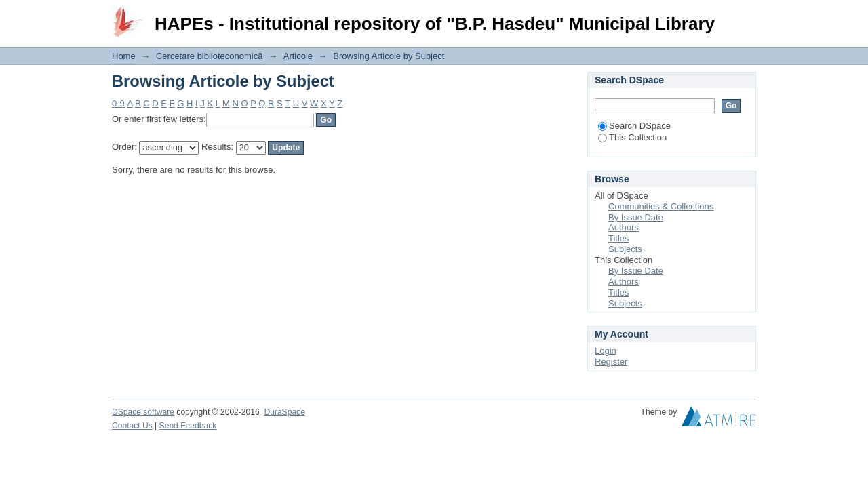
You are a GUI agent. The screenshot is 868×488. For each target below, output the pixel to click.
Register (611, 362)
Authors (624, 227)
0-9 (118, 103)
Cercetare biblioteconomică (210, 56)
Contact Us (132, 426)
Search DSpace (634, 126)
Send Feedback (188, 426)
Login (745, 17)
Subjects (625, 249)
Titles (619, 238)
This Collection (632, 137)
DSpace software (143, 412)
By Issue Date (636, 217)
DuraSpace (284, 412)
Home (124, 56)
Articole (298, 56)
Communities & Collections (661, 206)
